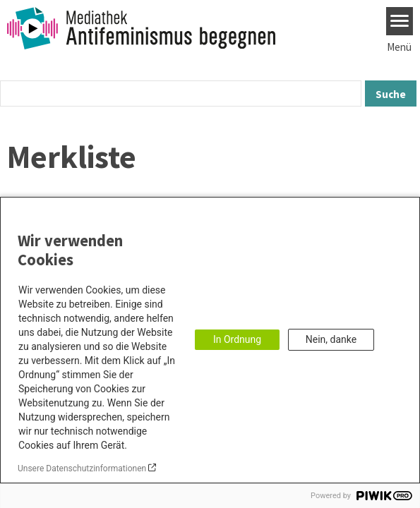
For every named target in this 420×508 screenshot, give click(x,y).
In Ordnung (237, 339)
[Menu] (400, 21)
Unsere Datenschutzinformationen (82, 468)
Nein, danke (331, 339)
